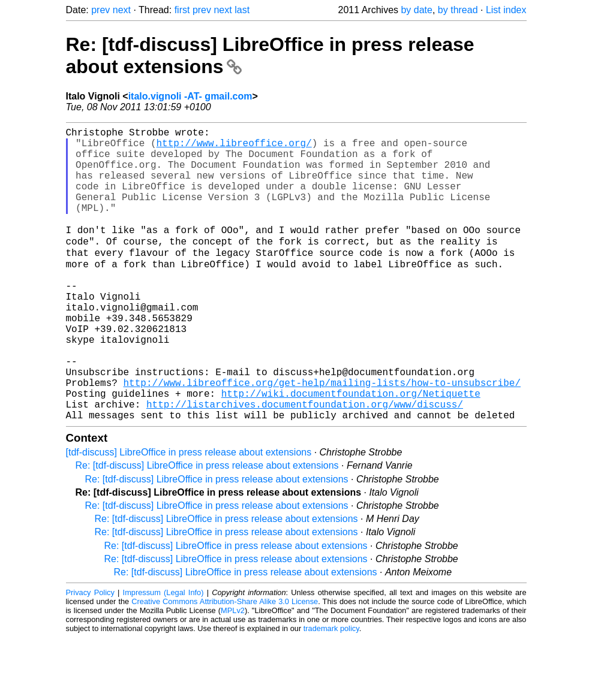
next (122, 10)
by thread (458, 10)
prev (100, 10)
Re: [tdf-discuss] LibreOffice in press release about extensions (207, 528)
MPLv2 (233, 673)
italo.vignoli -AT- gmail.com (190, 96)
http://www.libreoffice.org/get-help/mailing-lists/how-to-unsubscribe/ (322, 437)
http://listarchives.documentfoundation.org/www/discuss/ (305, 464)
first (182, 10)
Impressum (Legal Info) (163, 655)
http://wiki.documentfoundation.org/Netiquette (351, 451)
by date (416, 10)
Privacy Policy (90, 655)
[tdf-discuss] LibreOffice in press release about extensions (189, 515)
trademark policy (331, 691)
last (242, 10)
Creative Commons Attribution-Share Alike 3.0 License (225, 664)
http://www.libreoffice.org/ (234, 147)
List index (506, 10)
